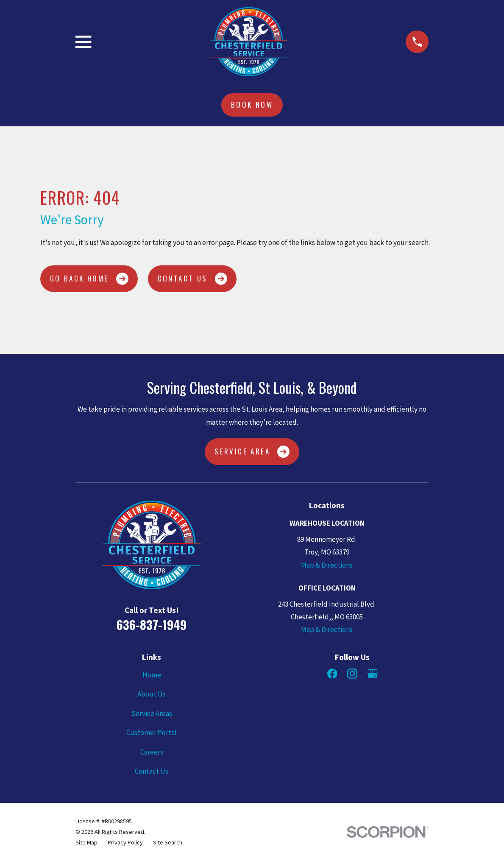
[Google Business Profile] (373, 674)
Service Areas (152, 713)
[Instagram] (352, 674)
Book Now (252, 104)
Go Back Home (89, 279)
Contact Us (192, 279)
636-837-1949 (152, 624)
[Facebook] (332, 674)
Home (152, 675)
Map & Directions (327, 565)
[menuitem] (86, 843)
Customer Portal (152, 733)
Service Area (252, 452)
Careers (152, 752)
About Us (152, 694)
